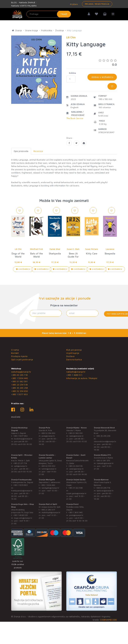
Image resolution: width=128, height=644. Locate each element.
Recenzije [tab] (38, 151)
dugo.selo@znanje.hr (23, 518)
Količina (72, 73)
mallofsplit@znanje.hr (51, 512)
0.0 (108, 62)
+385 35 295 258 (19, 388)
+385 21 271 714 (20, 463)
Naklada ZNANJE (27, 2)
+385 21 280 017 (48, 510)
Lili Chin (18, 249)
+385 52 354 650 (20, 391)
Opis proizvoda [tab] (21, 151)
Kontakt (15, 353)
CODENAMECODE (108, 620)
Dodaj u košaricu (102, 77)
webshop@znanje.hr (21, 372)
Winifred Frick (37, 249)
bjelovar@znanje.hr (105, 491)
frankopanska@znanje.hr (22, 491)
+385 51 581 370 (103, 460)
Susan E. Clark (73, 249)
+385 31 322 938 (75, 488)
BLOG (14, 2)
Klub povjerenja (74, 350)
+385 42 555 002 (48, 466)
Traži (64, 14)
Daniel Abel (55, 249)
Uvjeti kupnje (73, 353)
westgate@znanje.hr (50, 488)
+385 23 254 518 (19, 385)
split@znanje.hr (21, 466)
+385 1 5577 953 (19, 394)
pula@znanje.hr (48, 436)
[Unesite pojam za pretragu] (49, 14)
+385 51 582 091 (19, 381)
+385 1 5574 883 (20, 485)
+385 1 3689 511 (74, 375)
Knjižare (74, 4)
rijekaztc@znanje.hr (105, 463)
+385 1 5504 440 (20, 378)
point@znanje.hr (76, 515)
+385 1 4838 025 (20, 515)
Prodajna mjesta (19, 356)
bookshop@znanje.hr (23, 439)
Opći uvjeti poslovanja (22, 359)
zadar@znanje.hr (76, 469)
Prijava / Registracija (97, 4)
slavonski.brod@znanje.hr (105, 441)
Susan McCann (92, 249)
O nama (15, 350)
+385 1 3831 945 (75, 512)
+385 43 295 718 (19, 375)
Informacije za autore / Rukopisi (82, 378)
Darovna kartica (74, 359)
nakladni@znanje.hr (76, 372)
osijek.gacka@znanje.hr (76, 493)
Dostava (70, 356)
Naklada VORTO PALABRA (24, 6)
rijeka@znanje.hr (76, 436)
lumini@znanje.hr (49, 469)
